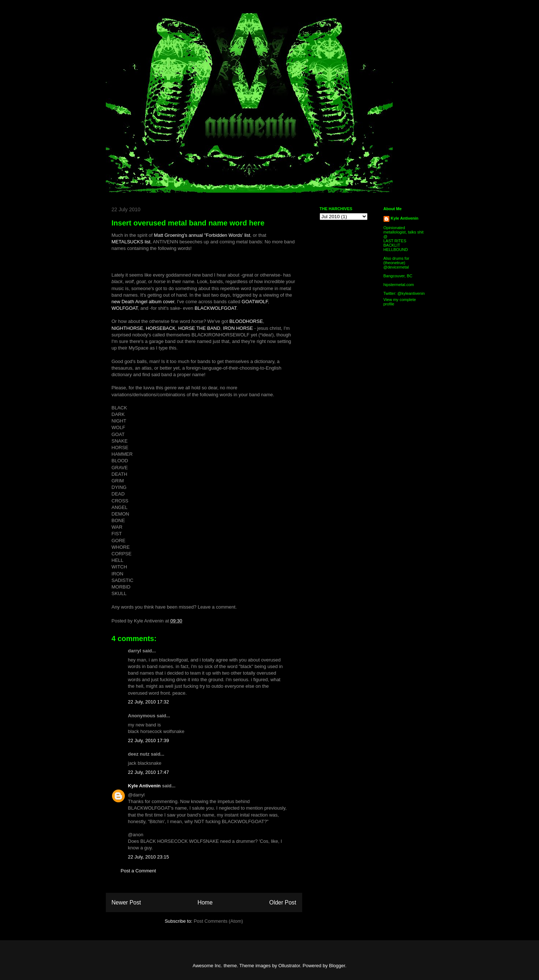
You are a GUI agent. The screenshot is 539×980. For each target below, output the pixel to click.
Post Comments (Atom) (218, 921)
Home (205, 902)
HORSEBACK (161, 328)
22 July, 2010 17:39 (149, 740)
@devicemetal (396, 267)
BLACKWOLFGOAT (215, 308)
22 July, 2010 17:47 (149, 772)
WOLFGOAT (125, 308)
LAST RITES (395, 241)
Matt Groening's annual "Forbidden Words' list (202, 235)
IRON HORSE (238, 328)
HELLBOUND (396, 250)
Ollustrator (289, 966)
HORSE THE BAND (199, 328)
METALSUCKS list (131, 242)
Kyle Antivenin (145, 786)
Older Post (283, 902)
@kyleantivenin (411, 293)
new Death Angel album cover (143, 302)
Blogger (337, 966)
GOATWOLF (255, 302)
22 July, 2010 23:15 (149, 857)
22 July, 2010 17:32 (149, 702)
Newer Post (126, 902)
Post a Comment (138, 871)
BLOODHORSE (246, 321)
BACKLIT (392, 245)
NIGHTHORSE (128, 328)
